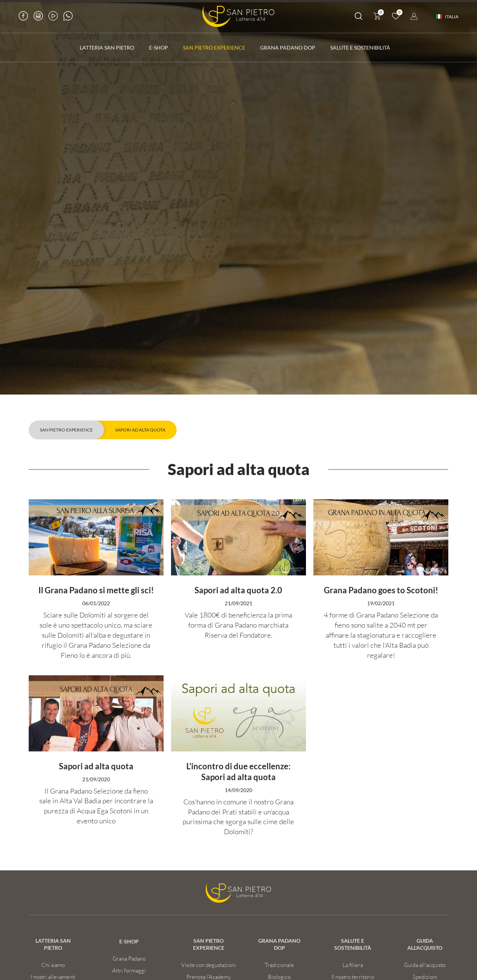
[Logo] (238, 16)
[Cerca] (358, 17)
